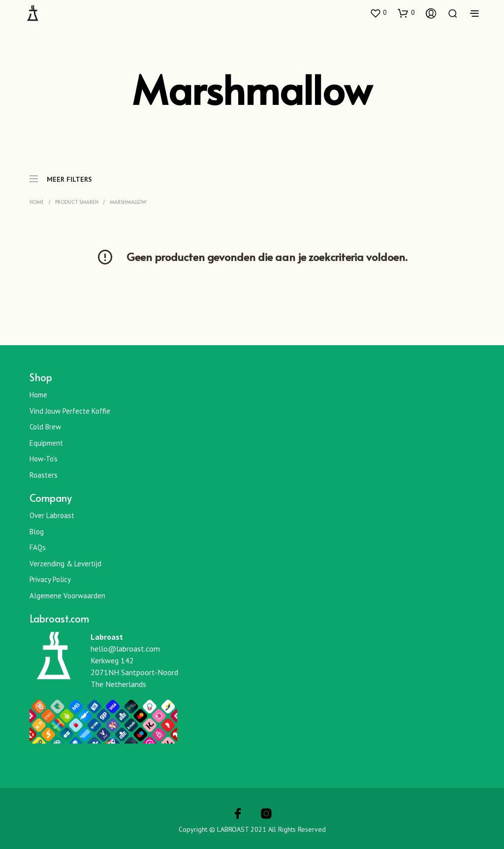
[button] (378, 13)
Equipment (46, 443)
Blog (37, 532)
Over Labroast (52, 515)
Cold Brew (45, 427)
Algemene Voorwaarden (67, 596)
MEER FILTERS (61, 174)
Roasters (44, 475)
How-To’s (44, 459)
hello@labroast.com (125, 649)
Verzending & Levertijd (65, 564)
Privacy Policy (50, 579)
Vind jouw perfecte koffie (70, 411)
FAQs (38, 547)
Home (37, 202)
